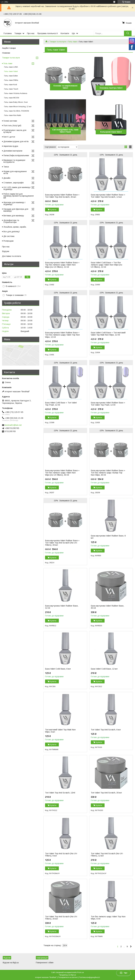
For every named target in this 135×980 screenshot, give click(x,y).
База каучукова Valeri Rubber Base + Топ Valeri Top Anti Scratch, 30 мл (62, 196)
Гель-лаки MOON (12, 98)
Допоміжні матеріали (13, 151)
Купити (53, 210)
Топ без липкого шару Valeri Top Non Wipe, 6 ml (108, 918)
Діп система (9, 236)
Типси (6, 167)
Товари (18, 33)
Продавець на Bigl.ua (67, 975)
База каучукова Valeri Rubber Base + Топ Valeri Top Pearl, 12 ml (108, 404)
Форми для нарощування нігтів (15, 172)
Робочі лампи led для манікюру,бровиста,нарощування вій (19, 196)
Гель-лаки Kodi (11, 85)
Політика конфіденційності (89, 977)
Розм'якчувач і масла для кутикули (15, 131)
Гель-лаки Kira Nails (13, 115)
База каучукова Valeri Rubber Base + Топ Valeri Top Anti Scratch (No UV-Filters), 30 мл (62, 543)
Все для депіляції (12, 232)
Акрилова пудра (11, 146)
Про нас (31, 33)
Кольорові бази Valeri (111, 132)
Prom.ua (81, 972)
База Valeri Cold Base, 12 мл (104, 669)
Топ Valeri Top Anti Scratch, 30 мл (106, 793)
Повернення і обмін (45, 963)
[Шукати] (128, 33)
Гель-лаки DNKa (11, 80)
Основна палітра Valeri (111, 88)
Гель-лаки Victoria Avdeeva (16, 93)
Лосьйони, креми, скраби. (15, 227)
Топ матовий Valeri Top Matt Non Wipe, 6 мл (60, 731)
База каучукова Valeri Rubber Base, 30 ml (107, 607)
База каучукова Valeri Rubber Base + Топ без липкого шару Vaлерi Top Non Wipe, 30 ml (108, 473)
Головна (8, 33)
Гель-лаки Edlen (11, 76)
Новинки (6, 53)
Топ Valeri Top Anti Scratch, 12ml (60, 793)
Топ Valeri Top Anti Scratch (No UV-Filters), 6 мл (61, 855)
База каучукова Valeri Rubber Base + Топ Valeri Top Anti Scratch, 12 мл (108, 196)
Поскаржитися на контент (68, 977)
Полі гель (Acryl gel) (12, 126)
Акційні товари (9, 48)
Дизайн (7, 178)
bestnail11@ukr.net (13, 425)
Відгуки (6, 251)
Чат (124, 973)
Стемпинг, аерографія (13, 183)
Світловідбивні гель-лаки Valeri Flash (65, 131)
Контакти (65, 33)
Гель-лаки (72, 42)
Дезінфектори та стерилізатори (11, 221)
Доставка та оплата (12, 256)
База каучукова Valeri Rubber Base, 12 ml (62, 607)
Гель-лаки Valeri (11, 71)
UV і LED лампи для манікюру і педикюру (17, 188)
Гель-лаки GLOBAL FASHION (17, 111)
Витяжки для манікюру (14, 216)
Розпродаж (8, 241)
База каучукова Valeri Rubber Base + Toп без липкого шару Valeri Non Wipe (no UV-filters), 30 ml (62, 473)
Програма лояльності (48, 33)
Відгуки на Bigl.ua (11, 963)
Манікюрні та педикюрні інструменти (14, 161)
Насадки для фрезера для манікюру (16, 210)
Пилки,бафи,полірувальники (16, 155)
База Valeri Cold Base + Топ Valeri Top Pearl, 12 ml (61, 404)
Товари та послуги (58, 42)
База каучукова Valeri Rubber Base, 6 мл (108, 537)
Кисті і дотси (9, 137)
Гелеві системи (10, 121)
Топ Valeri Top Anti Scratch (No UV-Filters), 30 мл (61, 918)
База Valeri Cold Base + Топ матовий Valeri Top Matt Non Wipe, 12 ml (108, 334)
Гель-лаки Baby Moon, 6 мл (16, 102)
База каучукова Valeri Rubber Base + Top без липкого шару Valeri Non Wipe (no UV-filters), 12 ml (62, 265)
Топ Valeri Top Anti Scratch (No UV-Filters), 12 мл (107, 855)
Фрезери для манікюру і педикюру (14, 203)
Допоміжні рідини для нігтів (16, 141)
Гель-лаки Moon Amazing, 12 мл (18, 107)
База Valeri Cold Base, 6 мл (58, 669)
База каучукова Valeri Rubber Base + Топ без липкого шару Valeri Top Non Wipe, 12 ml (62, 335)
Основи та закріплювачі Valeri (65, 87)
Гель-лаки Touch (11, 89)
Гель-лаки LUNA (11, 67)
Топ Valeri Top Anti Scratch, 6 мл (106, 730)
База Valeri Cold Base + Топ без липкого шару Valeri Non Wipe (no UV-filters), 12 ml (106, 265)
